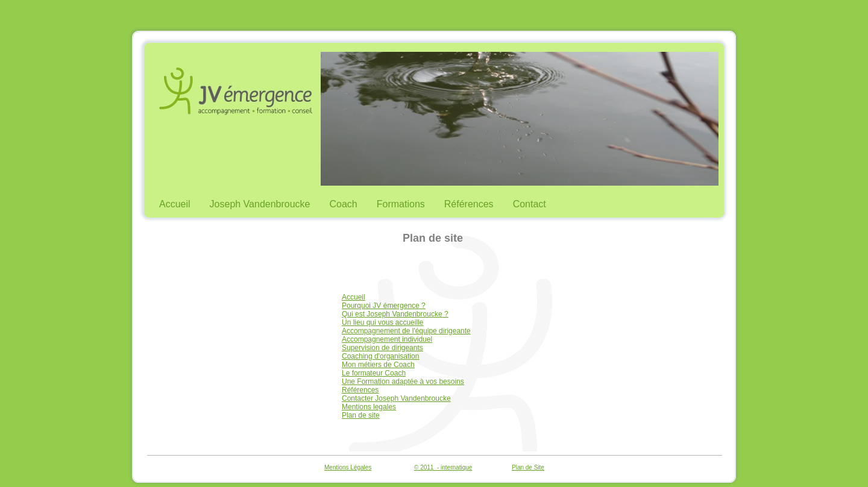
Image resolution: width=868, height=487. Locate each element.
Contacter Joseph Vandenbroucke (396, 398)
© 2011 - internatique (443, 467)
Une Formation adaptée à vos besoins (403, 382)
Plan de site (361, 415)
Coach (344, 204)
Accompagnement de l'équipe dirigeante (406, 331)
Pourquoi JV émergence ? (384, 306)
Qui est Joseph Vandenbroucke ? (395, 314)
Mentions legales (369, 407)
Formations (401, 204)
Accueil (175, 204)
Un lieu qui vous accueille (382, 322)
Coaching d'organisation (380, 356)
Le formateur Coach (374, 373)
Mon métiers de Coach (378, 365)
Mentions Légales (348, 467)
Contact (530, 204)
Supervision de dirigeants (382, 348)
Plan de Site (528, 467)
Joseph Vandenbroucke (260, 204)
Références (469, 204)
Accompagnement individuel (387, 339)
